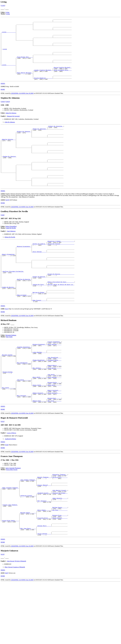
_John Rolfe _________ (54, 418)
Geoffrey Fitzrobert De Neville (13, 302)
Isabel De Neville (11, 253)
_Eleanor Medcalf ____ (44, 537)
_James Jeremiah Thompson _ (10, 540)
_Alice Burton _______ (54, 411)
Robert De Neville (10, 262)
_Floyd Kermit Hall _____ (25, 65)
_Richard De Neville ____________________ (61, 306)
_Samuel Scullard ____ (39, 440)
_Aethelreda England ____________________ (61, 269)
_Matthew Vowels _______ (60, 564)
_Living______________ (9, 35)
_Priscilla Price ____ (44, 576)
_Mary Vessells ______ (44, 556)
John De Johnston (10, 134)
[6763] (3, 471)
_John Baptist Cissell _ (60, 543)
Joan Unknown (11, 256)
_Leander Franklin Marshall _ (43, 81)
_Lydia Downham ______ (39, 392)
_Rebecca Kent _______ (39, 450)
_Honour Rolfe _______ (39, 431)
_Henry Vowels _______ (44, 567)
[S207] (7, 635)
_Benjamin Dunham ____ (9, 395)
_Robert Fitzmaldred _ (9, 282)
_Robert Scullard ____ (54, 437)
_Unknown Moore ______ (44, 586)
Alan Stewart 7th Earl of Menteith (17, 623)
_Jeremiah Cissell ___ (44, 546)
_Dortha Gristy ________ (60, 527)
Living (7, 12)
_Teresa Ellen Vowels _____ (10, 579)
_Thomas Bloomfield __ (39, 401)
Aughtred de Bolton (10, 488)
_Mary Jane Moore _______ (28, 589)
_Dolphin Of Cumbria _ (39, 269)
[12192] (3, 6)
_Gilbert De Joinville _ (56, 139)
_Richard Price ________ (60, 573)
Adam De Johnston (11, 125)
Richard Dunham (8, 415)
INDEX (3, 96)
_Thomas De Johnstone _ (40, 142)
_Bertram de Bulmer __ (39, 328)
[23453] (8, 114)
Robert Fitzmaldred (11, 251)
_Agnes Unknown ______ (54, 382)
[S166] (7, 494)
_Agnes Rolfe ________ (54, 431)
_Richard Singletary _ (39, 382)
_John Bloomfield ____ (54, 398)
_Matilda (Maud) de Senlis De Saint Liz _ (61, 318)
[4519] (3, 616)
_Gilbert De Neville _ (39, 309)
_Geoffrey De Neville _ (24, 312)
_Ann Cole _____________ (60, 567)
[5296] (3, 240)
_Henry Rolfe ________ (39, 422)
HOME (3, 102)
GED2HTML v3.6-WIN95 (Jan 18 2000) (22, 106)
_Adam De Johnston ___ (9, 155)
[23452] (3, 114)
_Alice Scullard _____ (54, 440)
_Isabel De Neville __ (9, 321)
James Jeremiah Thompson (13, 517)
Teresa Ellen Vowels (12, 519)
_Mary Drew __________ (54, 450)
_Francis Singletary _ (54, 379)
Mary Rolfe (9, 374)
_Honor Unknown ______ (54, 422)
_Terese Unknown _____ (44, 595)
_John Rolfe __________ (24, 425)
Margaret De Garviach (13, 129)
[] (3, 99)
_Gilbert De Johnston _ (24, 145)
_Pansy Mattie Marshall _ (25, 84)
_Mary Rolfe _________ (9, 434)
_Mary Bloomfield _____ (24, 404)
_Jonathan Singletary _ (24, 385)
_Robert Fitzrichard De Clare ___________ (61, 315)
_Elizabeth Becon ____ (54, 401)
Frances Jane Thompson (10, 560)
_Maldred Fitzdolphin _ (24, 272)
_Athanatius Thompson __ (60, 524)
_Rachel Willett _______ (60, 576)
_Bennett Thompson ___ (44, 527)
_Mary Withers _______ (39, 411)
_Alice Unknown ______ (39, 279)
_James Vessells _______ (60, 553)
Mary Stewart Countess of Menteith (15, 629)
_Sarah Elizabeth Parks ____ (62, 81)
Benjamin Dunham (11, 372)
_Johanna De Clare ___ (39, 318)
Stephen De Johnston (10, 175)
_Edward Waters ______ (54, 407)
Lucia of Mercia (11, 482)
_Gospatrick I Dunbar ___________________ (61, 266)
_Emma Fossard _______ (39, 337)
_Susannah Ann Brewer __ (60, 546)
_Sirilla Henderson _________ (43, 90)
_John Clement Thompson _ (28, 531)
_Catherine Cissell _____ (28, 549)
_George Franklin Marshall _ (62, 77)
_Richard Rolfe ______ (54, 428)
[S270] (7, 225)
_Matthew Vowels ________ (28, 570)
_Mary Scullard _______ (24, 444)
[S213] (7, 346)
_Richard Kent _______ (54, 447)
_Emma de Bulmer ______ (24, 331)
